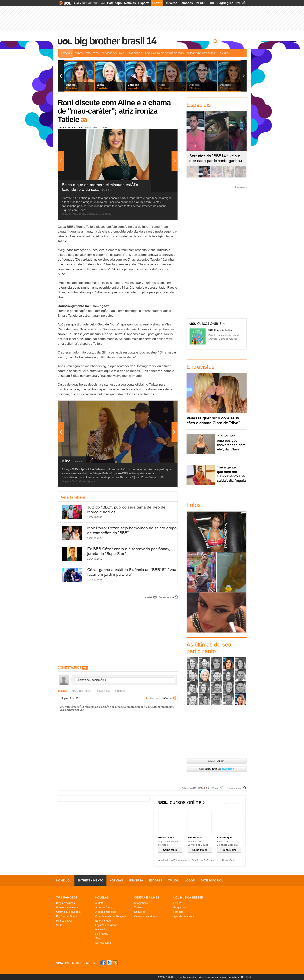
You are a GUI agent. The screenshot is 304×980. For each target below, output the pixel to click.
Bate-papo (114, 3)
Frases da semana (67, 907)
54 (85, 120)
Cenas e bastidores (145, 916)
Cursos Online (210, 324)
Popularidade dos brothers (164, 53)
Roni (79, 227)
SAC (102, 3)
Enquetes (92, 53)
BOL (212, 3)
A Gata (99, 903)
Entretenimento (90, 880)
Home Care (228, 860)
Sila (97, 938)
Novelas (102, 897)
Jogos (190, 880)
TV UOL (201, 3)
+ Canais (224, 53)
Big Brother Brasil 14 (115, 41)
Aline (128, 227)
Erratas (216, 788)
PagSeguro (225, 3)
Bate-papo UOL (212, 880)
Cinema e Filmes (147, 897)
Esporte (144, 3)
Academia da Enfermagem (173, 860)
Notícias (130, 3)
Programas (180, 907)
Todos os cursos (232, 803)
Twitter (109, 963)
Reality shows (64, 921)
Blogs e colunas (66, 903)
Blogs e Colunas (114, 53)
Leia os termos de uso (72, 710)
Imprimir (149, 597)
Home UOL (64, 880)
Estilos (177, 903)
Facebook (103, 963)
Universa (171, 3)
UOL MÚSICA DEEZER (188, 897)
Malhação (101, 929)
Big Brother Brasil (66, 916)
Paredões (135, 53)
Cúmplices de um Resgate (111, 916)
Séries (60, 925)
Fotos (79, 53)
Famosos (186, 3)
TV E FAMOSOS (67, 897)
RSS (115, 963)
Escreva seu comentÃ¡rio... (124, 680)
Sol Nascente (103, 943)
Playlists (178, 912)
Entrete (157, 3)
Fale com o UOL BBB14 (193, 788)
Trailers (139, 907)
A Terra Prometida (106, 912)
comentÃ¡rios (70, 667)
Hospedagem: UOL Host (239, 977)
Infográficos (141, 903)
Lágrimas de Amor (106, 925)
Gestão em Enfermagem (205, 860)
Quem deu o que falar (69, 912)
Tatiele (91, 227)
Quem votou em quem (201, 53)
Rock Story (102, 934)
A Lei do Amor (104, 907)
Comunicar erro (166, 597)
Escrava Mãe (103, 921)
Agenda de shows (184, 916)
